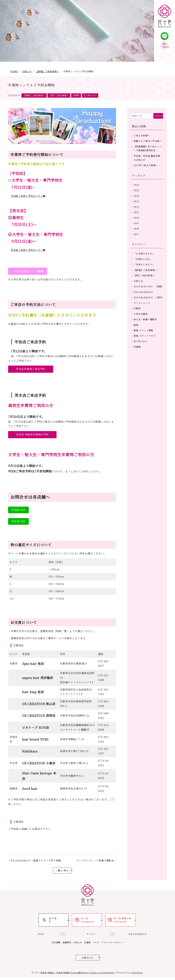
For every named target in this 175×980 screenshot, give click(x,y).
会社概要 (48, 944)
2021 (137, 224)
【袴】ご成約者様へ (62, 95)
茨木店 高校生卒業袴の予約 (32, 435)
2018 (137, 242)
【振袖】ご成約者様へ (47, 71)
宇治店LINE (18, 510)
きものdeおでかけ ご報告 (148, 306)
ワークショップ (143, 331)
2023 (137, 212)
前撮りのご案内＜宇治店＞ (148, 145)
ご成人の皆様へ (143, 136)
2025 (137, 200)
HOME (14, 71)
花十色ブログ (96, 95)
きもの (41, 936)
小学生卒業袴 (141, 343)
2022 (137, 218)
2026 (137, 194)
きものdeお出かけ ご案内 (148, 323)
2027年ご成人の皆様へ (147, 174)
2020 (137, 230)
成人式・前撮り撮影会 (146, 349)
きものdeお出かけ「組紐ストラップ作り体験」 (39, 861)
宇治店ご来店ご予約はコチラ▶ (29, 196)
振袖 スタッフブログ (146, 367)
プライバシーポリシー (120, 944)
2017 (137, 248)
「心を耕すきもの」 (145, 268)
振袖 (136, 355)
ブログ (100, 944)
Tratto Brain (143, 975)
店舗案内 (62, 944)
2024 (137, 206)
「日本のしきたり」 (145, 280)
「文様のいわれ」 (144, 274)
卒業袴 (81, 95)
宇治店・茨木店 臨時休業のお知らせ (148, 165)
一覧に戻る (62, 872)
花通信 (138, 379)
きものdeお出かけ (144, 315)
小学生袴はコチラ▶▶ (28, 272)
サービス (91, 936)
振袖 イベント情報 (144, 361)
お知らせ (27, 71)
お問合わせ (88, 960)
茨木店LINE (18, 522)
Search (159, 116)
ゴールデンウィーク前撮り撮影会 (94, 861)
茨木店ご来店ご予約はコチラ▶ (29, 251)
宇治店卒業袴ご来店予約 (31, 370)
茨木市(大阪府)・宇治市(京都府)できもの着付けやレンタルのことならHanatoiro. (77, 975)
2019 (137, 236)
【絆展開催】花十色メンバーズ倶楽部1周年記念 (148, 155)
